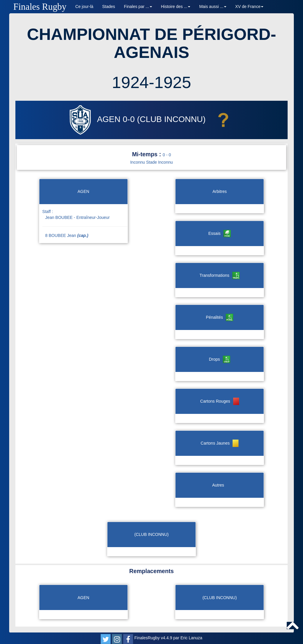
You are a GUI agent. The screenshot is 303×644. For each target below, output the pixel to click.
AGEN (94, 119)
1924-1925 (151, 82)
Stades (109, 6)
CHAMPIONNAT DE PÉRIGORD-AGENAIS (151, 43)
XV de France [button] (249, 6)
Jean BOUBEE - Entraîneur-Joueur (78, 217)
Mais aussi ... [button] (213, 6)
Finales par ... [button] (138, 6)
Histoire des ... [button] (176, 6)
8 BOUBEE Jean (67, 235)
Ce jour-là (84, 6)
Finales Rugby (40, 7)
